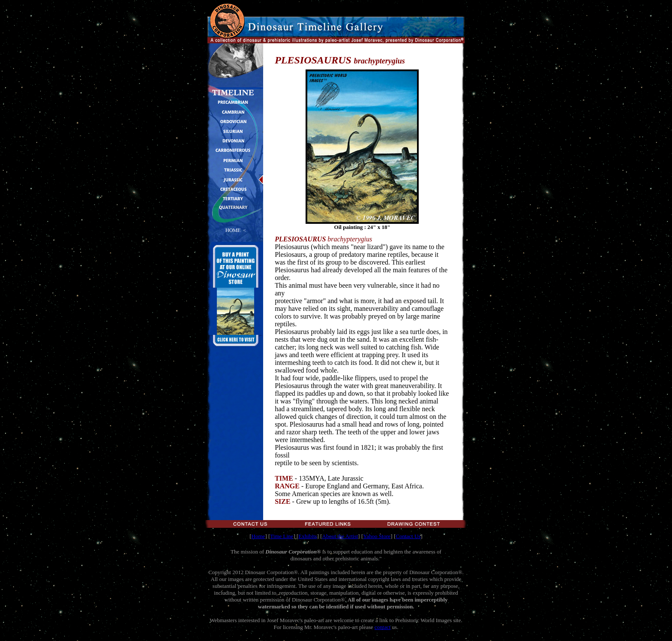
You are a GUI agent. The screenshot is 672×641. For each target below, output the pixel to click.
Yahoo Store (377, 536)
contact (383, 627)
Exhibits (307, 536)
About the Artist (340, 536)
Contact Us (408, 536)
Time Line (282, 536)
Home (258, 536)
